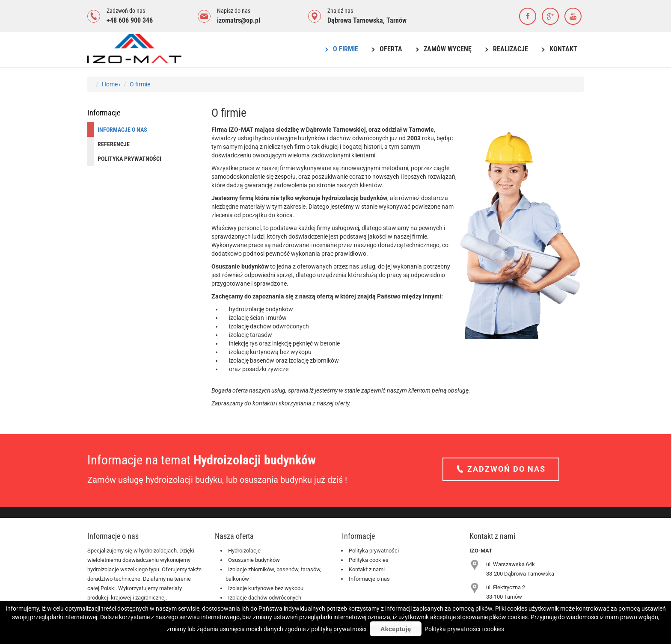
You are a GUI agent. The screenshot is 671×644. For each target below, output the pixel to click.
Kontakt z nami (367, 569)
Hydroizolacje (244, 551)
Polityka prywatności (374, 551)
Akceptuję (396, 629)
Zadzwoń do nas (505, 469)
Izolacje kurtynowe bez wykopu (266, 588)
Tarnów (396, 20)
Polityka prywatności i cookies (464, 629)
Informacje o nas (369, 579)
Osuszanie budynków (254, 560)
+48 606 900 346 (130, 20)
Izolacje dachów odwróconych (265, 598)
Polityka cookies (369, 560)
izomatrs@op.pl (239, 20)
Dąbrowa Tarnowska (355, 20)
